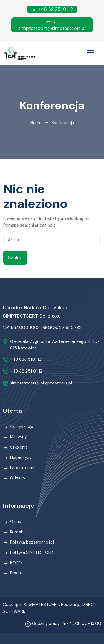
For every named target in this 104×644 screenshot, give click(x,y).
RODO (16, 563)
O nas (16, 522)
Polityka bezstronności (32, 542)
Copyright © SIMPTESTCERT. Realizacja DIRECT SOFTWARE (50, 608)
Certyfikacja (22, 427)
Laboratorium (23, 468)
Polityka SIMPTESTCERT (33, 552)
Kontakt (17, 532)
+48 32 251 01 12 (52, 9)
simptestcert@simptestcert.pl (52, 25)
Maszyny (18, 437)
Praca (15, 573)
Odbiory (18, 478)
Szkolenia (19, 447)
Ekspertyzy (21, 457)
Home (36, 123)
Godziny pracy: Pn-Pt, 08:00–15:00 (67, 623)
